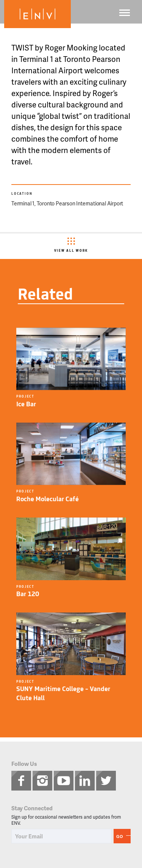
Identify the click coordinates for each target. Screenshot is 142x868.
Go (120, 836)
